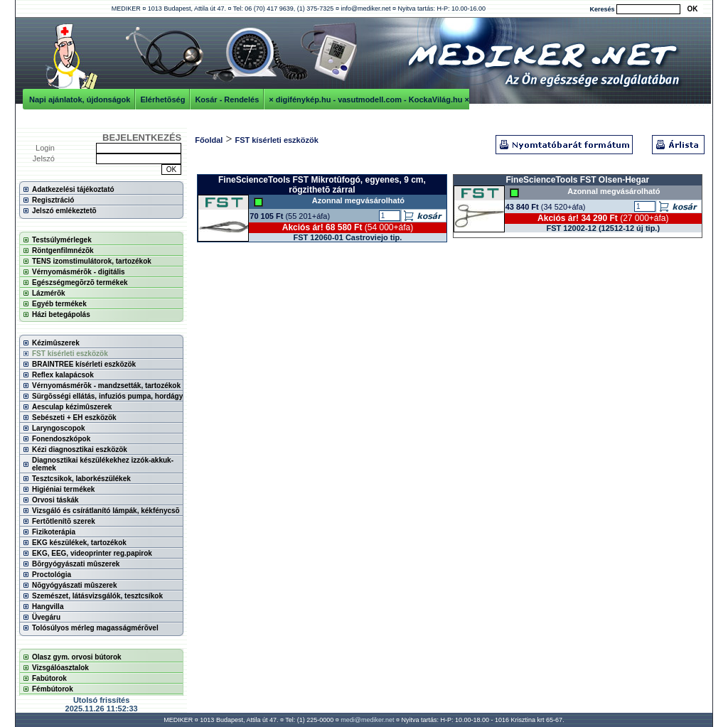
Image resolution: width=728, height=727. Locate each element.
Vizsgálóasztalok (60, 668)
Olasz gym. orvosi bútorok (77, 657)
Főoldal (209, 140)
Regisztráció (53, 200)
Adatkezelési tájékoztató (73, 189)
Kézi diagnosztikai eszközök (80, 449)
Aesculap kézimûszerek (72, 407)
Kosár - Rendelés (227, 99)
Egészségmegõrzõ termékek (80, 282)
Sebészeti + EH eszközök (74, 418)
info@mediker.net (365, 9)
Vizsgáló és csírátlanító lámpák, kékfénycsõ (106, 511)
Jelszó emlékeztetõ (64, 211)
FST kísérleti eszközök (70, 354)
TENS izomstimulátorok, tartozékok (92, 261)
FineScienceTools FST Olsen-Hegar (577, 180)
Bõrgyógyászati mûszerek (76, 564)
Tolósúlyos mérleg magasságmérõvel (95, 628)
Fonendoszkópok (61, 439)
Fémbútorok (53, 689)
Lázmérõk (49, 293)
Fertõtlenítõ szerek (64, 521)
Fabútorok (49, 678)
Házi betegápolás (61, 314)
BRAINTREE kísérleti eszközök (84, 364)
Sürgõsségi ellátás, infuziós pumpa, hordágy (107, 396)
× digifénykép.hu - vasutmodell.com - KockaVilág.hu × (369, 99)
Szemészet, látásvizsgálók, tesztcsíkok (97, 596)
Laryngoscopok (58, 428)
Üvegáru (46, 617)
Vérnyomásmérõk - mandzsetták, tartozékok (106, 386)
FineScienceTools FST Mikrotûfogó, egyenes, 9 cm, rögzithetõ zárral (322, 185)
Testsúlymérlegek (62, 240)
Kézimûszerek (56, 343)
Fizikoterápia (54, 532)
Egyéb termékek (59, 304)
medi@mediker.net (367, 720)
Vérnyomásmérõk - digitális (79, 272)
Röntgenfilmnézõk (63, 251)
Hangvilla (48, 607)
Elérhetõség (162, 99)
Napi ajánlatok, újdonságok (80, 99)
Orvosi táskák (55, 500)
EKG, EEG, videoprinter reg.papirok (92, 553)
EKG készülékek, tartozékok (79, 543)
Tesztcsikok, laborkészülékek (81, 479)
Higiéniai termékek (63, 489)
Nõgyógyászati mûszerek (75, 585)
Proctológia (52, 575)
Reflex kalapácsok (63, 375)
